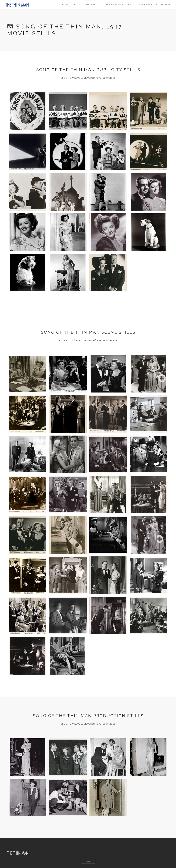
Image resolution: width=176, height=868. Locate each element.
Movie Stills (146, 5)
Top (88, 861)
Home (65, 5)
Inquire (166, 5)
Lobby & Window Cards (117, 5)
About (77, 5)
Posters (90, 5)
